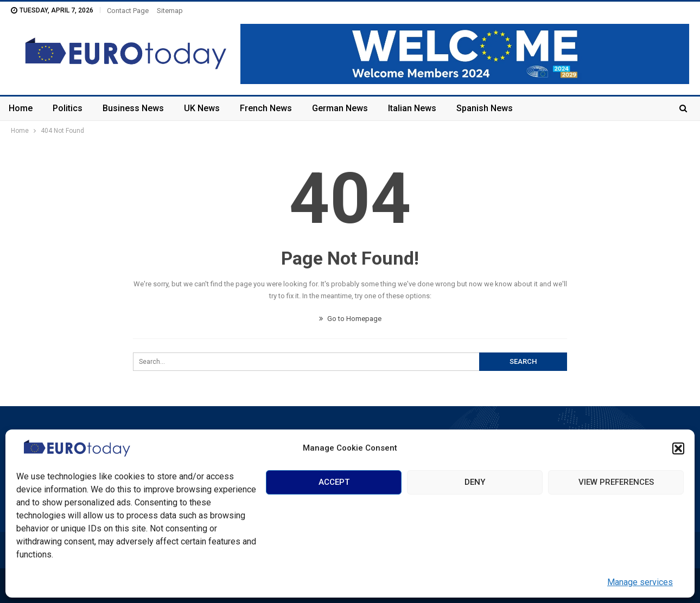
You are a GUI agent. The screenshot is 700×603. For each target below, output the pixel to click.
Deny (475, 482)
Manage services (640, 582)
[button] (678, 448)
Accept (334, 482)
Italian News (412, 108)
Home (21, 108)
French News (266, 108)
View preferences (616, 482)
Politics (68, 108)
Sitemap (170, 11)
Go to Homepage (350, 319)
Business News (133, 108)
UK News (202, 108)
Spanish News (485, 108)
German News (340, 108)
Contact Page (128, 11)
